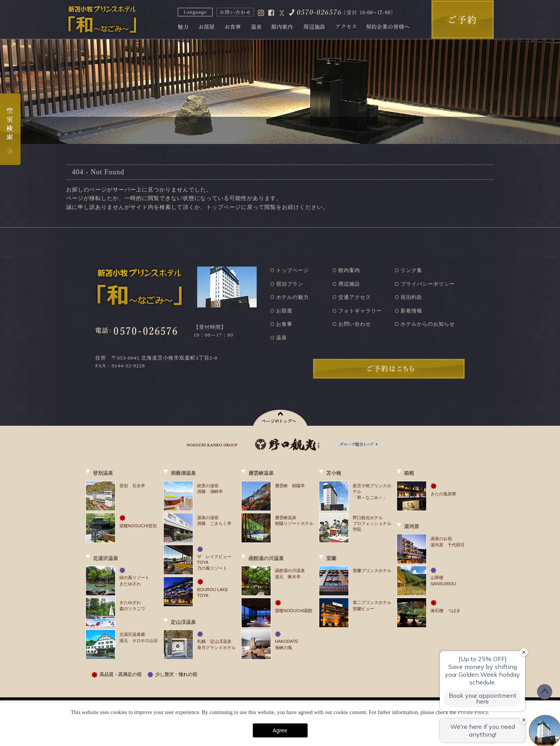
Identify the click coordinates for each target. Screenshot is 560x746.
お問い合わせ (355, 324)
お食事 (284, 324)
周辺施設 (349, 284)
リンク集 (411, 270)
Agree (280, 730)
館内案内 (349, 270)
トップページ (292, 270)
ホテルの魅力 (292, 297)
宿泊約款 (411, 297)
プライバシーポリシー (428, 284)
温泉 (282, 338)
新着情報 (411, 311)
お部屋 (284, 311)
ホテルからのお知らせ (428, 324)
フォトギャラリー (360, 311)
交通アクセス (355, 297)
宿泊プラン (290, 284)
